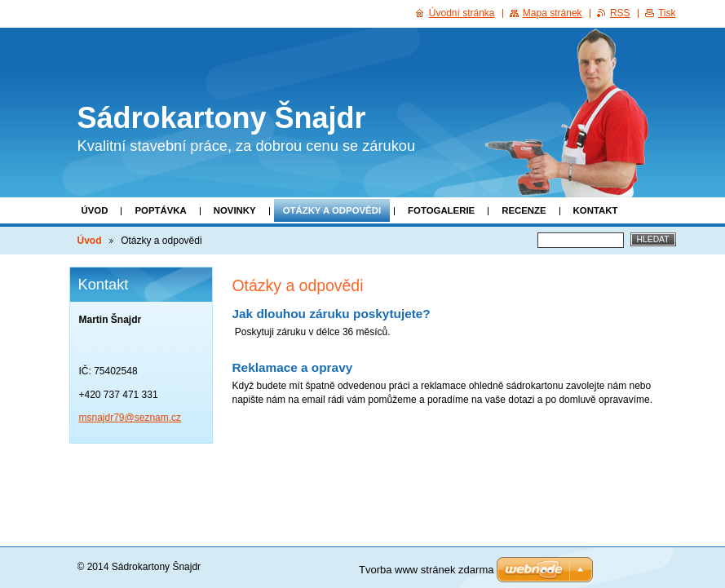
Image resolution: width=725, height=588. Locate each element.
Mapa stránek (553, 13)
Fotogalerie (441, 210)
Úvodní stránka (462, 13)
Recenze (524, 210)
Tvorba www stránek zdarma (426, 570)
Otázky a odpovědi (332, 210)
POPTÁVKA (160, 210)
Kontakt (596, 210)
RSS (620, 13)
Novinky (235, 210)
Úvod (95, 210)
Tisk (667, 13)
